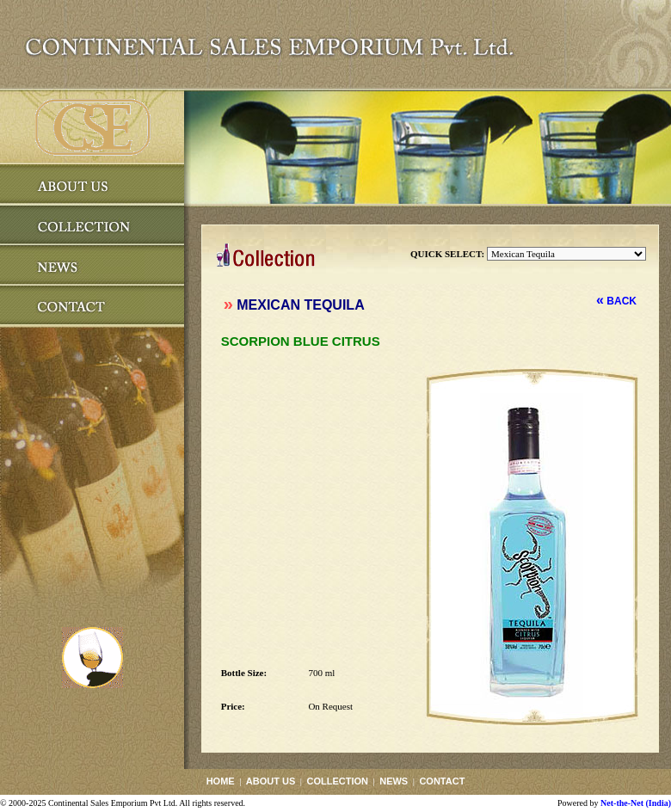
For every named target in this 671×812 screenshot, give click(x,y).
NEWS (394, 781)
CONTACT (442, 781)
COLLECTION (337, 781)
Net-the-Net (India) (636, 803)
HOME (221, 781)
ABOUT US (271, 781)
